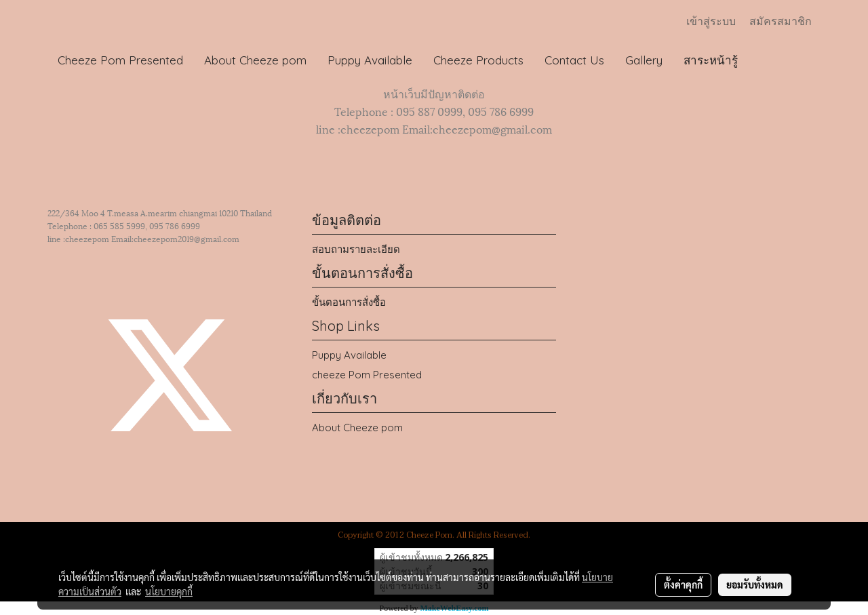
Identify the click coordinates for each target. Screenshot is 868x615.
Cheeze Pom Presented (120, 60)
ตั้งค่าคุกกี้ (683, 584)
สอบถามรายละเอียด (356, 249)
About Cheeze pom (255, 60)
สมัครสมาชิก (781, 21)
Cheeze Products (478, 60)
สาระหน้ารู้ (711, 60)
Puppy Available (370, 60)
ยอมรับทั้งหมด (755, 584)
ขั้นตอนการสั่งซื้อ (349, 302)
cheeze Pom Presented (367, 375)
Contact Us (574, 60)
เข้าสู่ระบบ (711, 21)
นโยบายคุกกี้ (169, 591)
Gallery (644, 60)
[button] (761, 60)
